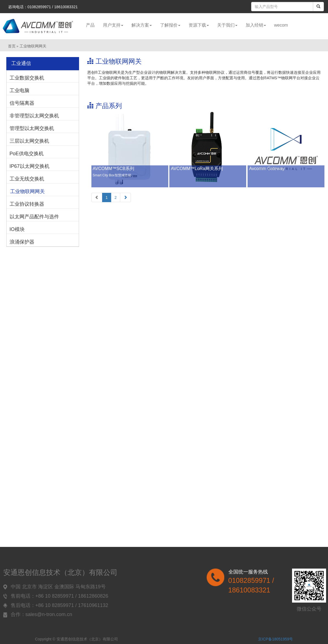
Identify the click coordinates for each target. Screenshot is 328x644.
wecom (281, 25)
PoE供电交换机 (27, 154)
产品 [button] (90, 25)
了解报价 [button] (170, 25)
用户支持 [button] (113, 25)
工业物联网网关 (27, 191)
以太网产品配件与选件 (34, 217)
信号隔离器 (22, 103)
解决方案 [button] (142, 25)
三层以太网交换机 (29, 141)
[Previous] (97, 197)
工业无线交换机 (27, 179)
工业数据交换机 (27, 78)
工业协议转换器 (27, 204)
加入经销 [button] (256, 25)
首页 (12, 46)
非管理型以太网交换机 (34, 116)
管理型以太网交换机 (32, 128)
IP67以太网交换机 (30, 166)
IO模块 (17, 229)
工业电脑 (19, 91)
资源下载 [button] (199, 25)
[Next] (125, 197)
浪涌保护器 (22, 242)
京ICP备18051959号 (276, 639)
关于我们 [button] (227, 25)
